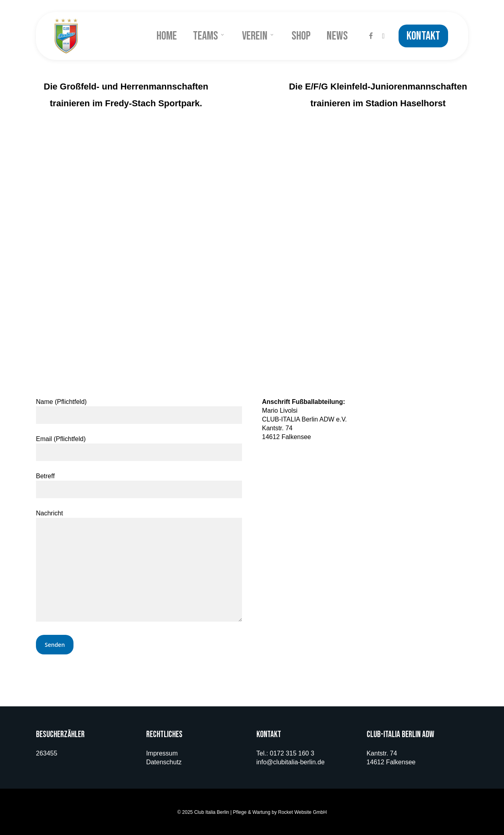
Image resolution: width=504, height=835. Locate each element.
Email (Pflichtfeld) (139, 448)
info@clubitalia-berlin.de (291, 762)
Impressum (162, 753)
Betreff (139, 485)
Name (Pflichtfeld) (139, 411)
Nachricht (139, 567)
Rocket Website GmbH (302, 812)
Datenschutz (164, 762)
